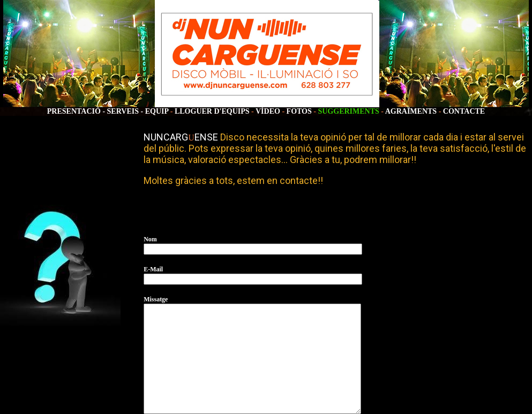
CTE (477, 111)
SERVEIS (123, 111)
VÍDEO (269, 111)
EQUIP (157, 111)
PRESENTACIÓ (74, 111)
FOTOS (299, 111)
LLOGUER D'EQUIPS (212, 111)
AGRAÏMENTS (411, 111)
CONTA (456, 111)
